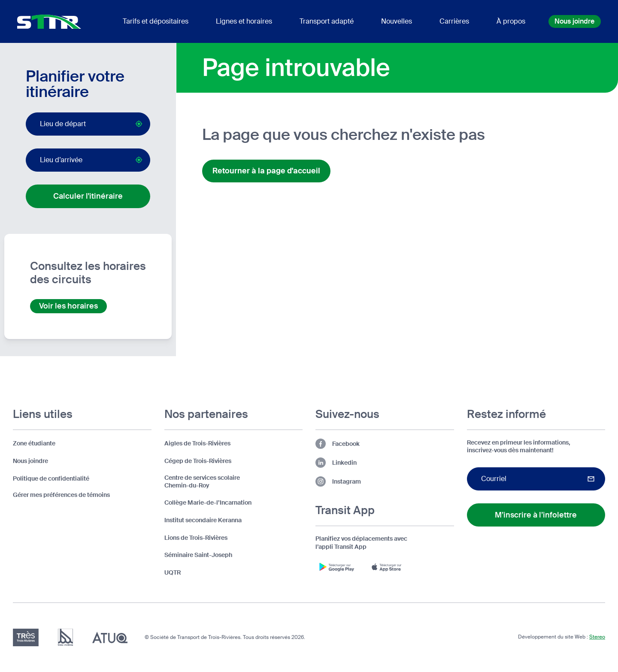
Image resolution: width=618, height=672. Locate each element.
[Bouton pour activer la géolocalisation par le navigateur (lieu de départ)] (139, 124)
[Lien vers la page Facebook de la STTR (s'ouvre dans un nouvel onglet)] (385, 444)
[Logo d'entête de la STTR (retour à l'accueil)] (49, 22)
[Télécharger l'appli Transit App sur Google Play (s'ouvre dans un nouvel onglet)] (337, 567)
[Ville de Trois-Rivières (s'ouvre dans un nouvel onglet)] (65, 637)
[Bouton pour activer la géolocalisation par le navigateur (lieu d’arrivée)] (139, 160)
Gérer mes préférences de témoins (61, 495)
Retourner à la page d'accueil (266, 171)
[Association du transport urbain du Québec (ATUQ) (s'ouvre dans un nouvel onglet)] (110, 637)
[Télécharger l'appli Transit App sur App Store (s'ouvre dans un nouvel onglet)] (388, 567)
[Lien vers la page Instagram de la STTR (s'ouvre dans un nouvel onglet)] (385, 481)
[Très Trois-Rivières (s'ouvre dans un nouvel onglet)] (26, 637)
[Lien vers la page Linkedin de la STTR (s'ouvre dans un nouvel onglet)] (385, 463)
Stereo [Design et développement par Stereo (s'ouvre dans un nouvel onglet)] (597, 637)
